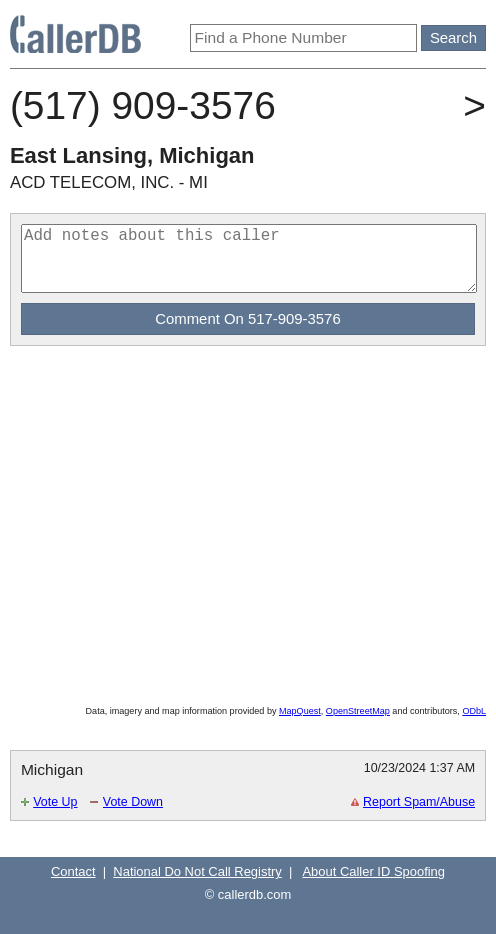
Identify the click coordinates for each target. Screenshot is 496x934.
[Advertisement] (244, 391)
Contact (73, 871)
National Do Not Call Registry (197, 871)
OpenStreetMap (358, 711)
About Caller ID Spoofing (373, 871)
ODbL (474, 711)
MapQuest (300, 711)
